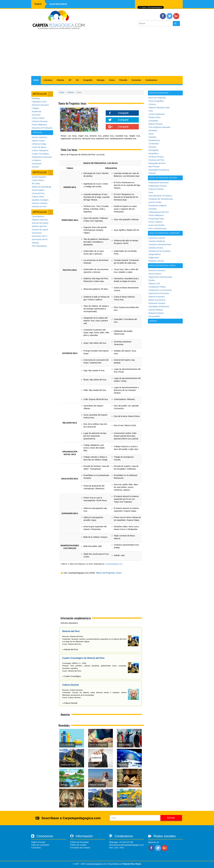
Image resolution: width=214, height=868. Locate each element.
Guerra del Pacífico (157, 225)
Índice (36, 80)
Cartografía (153, 121)
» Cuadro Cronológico (72, 676)
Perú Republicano (39, 246)
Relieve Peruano (156, 124)
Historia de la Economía (159, 293)
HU (77, 80)
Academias (37, 112)
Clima (151, 134)
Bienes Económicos (157, 300)
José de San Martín (40, 223)
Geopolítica (153, 153)
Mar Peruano (154, 167)
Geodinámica (154, 140)
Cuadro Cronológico (40, 154)
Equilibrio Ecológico (40, 200)
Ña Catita (36, 184)
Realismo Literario (156, 261)
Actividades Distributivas (159, 307)
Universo (152, 104)
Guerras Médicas (156, 310)
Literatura (48, 80)
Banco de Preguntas (157, 98)
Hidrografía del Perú (157, 163)
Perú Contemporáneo (158, 228)
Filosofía (123, 80)
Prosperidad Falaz (156, 219)
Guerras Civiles (155, 202)
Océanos (152, 147)
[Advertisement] (107, 54)
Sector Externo (155, 274)
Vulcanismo (37, 164)
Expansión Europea (157, 303)
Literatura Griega (39, 144)
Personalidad (154, 316)
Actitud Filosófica (39, 177)
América (35, 167)
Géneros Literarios (40, 203)
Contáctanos (151, 80)
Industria (152, 173)
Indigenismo (154, 258)
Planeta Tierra (154, 117)
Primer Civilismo (155, 222)
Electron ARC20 (58, 4)
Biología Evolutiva (156, 313)
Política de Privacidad (79, 842)
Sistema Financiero (157, 297)
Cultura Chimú (38, 197)
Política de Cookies (78, 845)
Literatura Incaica (156, 248)
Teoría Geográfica (156, 101)
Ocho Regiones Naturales (159, 127)
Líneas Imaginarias (157, 114)
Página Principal (38, 842)
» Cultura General (70, 703)
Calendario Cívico (39, 102)
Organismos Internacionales (160, 277)
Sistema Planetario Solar (159, 108)
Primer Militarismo (39, 125)
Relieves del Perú (39, 226)
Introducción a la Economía (160, 290)
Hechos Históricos (40, 137)
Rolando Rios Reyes (132, 864)
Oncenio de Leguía (40, 230)
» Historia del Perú (70, 649)
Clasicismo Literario (157, 238)
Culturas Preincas (156, 189)
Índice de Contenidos (40, 845)
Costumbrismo (38, 216)
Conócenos (36, 848)
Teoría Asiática (38, 190)
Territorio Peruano (156, 157)
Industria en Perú (39, 206)
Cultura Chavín (38, 118)
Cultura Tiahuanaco (40, 150)
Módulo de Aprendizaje (41, 187)
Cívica (112, 80)
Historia (60, 80)
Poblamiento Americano (42, 157)
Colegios (35, 108)
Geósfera (152, 137)
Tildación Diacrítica (40, 220)
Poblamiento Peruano (158, 186)
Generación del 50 (40, 239)
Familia (152, 280)
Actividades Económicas (159, 170)
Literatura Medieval (157, 241)
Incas (151, 192)
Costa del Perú (38, 193)
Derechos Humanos (157, 270)
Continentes (154, 144)
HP (70, 80)
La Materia (36, 160)
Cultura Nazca (38, 180)
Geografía (88, 80)
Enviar (171, 818)
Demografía (153, 150)
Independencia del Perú (159, 212)
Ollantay (35, 243)
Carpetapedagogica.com (114, 564)
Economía (136, 80)
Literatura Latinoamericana (160, 244)
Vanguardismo (155, 254)
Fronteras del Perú (156, 160)
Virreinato (153, 209)
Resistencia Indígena (157, 206)
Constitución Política (157, 287)
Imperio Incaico (38, 141)
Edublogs (36, 98)
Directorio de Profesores (42, 128)
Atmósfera (153, 131)
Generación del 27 (40, 236)
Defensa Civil (154, 284)
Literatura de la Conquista (159, 251)
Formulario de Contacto (80, 848)
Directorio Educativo (40, 105)
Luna (151, 111)
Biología (101, 80)
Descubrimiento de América (160, 196)
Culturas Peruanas (40, 121)
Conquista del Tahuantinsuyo (161, 199)
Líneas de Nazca (39, 147)
